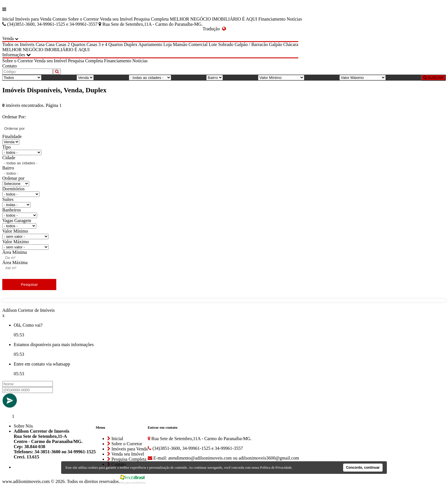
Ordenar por (13, 178)
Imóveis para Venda (33, 19)
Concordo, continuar (363, 468)
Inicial (8, 19)
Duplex (131, 44)
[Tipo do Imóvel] (22, 78)
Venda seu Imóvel (116, 19)
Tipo (7, 147)
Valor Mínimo (15, 231)
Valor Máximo (16, 242)
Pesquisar (29, 285)
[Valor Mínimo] (281, 78)
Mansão (180, 44)
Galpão (275, 44)
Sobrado (226, 44)
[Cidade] (150, 78)
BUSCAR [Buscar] (433, 78)
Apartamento (150, 44)
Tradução (214, 29)
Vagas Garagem (17, 220)
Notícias (294, 19)
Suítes (8, 199)
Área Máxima (15, 263)
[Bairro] (215, 78)
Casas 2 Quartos (71, 44)
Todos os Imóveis (18, 44)
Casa (40, 44)
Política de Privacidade (276, 468)
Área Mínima (15, 252)
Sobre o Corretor (83, 19)
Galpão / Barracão (251, 44)
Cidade (9, 158)
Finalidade (12, 136)
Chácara (291, 44)
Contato (60, 19)
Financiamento (272, 19)
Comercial (198, 44)
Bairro (8, 168)
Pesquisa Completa (151, 19)
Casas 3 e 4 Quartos (105, 44)
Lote (213, 44)
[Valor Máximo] (363, 78)
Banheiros (12, 210)
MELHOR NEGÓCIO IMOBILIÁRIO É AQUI (213, 19)
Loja (168, 44)
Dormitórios (13, 189)
